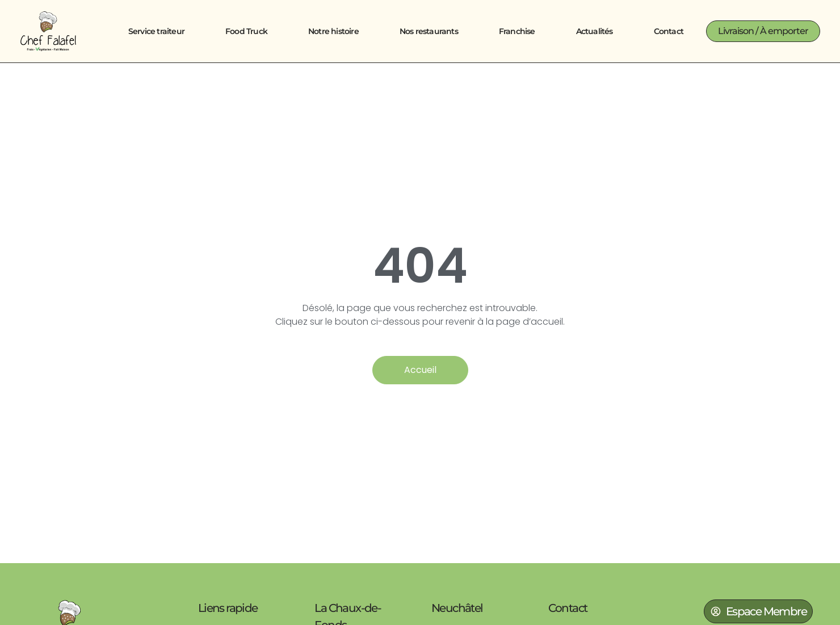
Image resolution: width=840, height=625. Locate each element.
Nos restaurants (429, 31)
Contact (669, 31)
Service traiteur (156, 31)
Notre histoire (333, 31)
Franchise (517, 31)
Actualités (595, 31)
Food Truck (246, 31)
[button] (763, 31)
